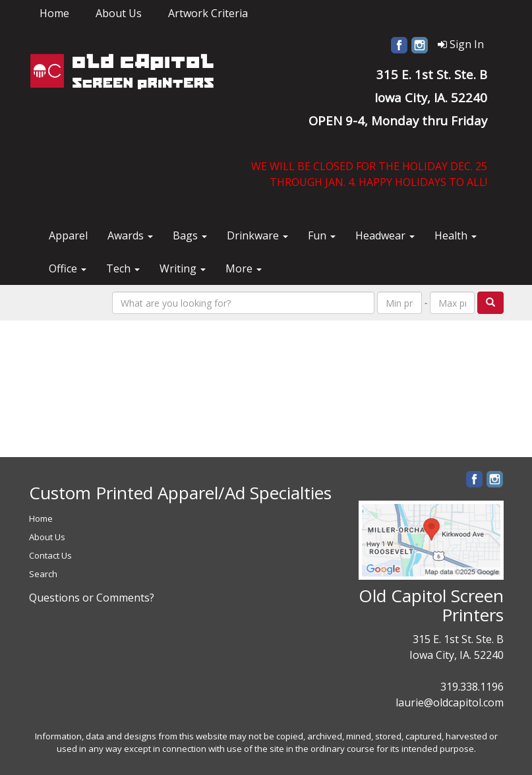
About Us (119, 13)
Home (54, 13)
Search (43, 574)
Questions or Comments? (92, 598)
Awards (130, 235)
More (244, 268)
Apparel (68, 235)
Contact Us (50, 555)
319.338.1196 (472, 687)
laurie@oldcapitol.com (450, 702)
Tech (123, 268)
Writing (183, 268)
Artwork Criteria (208, 13)
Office (68, 268)
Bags (190, 235)
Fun (322, 235)
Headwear (385, 235)
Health (456, 235)
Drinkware (257, 235)
